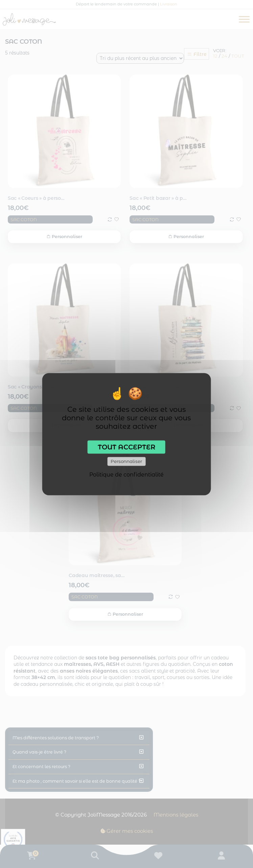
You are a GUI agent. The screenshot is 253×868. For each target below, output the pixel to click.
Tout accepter (127, 447)
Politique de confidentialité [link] (127, 474)
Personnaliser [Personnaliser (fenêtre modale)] (126, 461)
